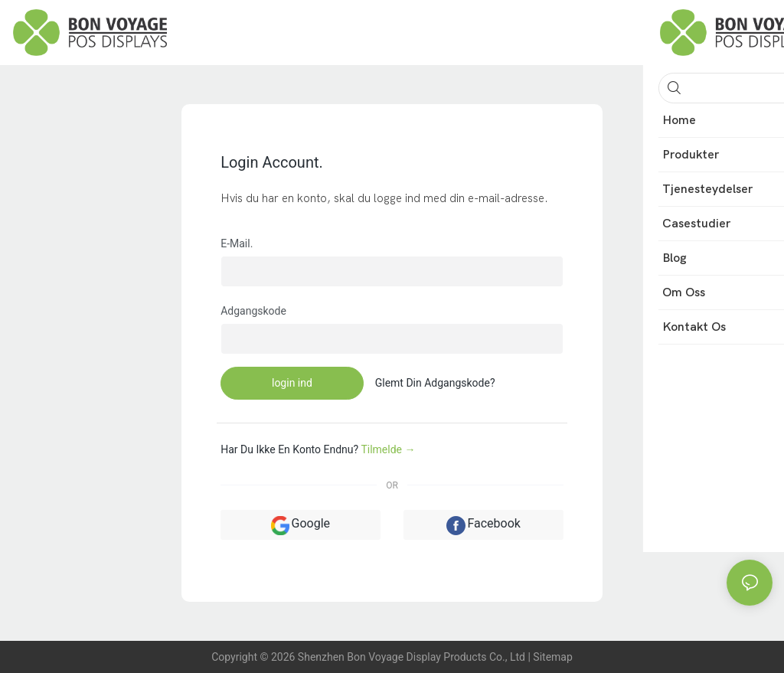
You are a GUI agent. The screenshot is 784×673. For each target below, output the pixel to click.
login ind (292, 383)
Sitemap (552, 657)
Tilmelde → (388, 449)
